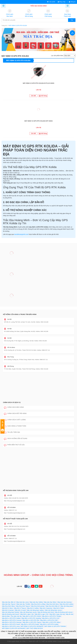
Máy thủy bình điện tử (53, 606)
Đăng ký (72, 2)
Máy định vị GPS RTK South (11, 624)
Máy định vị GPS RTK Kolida (49, 624)
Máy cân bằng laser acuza (28, 612)
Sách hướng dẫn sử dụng (16, 439)
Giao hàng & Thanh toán (15, 426)
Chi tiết (33, 96)
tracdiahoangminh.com (21, 234)
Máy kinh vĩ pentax (8, 610)
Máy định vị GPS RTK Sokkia (11, 618)
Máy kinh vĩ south (20, 610)
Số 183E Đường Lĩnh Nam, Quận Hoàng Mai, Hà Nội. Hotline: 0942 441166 (26, 330)
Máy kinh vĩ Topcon (20, 608)
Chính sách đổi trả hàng (15, 414)
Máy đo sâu (69, 614)
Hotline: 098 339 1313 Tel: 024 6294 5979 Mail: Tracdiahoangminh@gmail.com (16, 526)
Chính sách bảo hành (14, 407)
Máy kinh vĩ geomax (46, 608)
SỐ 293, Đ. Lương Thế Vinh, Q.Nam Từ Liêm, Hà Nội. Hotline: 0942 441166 (26, 321)
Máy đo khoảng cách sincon (64, 612)
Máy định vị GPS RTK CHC (51, 618)
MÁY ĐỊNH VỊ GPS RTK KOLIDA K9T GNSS (38, 121)
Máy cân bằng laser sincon (53, 610)
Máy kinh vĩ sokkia (33, 608)
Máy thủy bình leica (52, 604)
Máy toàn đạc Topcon (9, 604)
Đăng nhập (62, 2)
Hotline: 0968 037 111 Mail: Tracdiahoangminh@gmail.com (15, 510)
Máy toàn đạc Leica (23, 602)
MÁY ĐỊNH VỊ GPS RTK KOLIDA (18, 60)
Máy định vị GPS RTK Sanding (31, 618)
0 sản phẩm (52, 2)
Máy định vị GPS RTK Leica (11, 626)
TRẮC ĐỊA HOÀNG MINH (38, 6)
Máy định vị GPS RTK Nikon (51, 622)
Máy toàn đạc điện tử (9, 602)
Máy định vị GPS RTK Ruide (30, 624)
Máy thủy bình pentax (38, 606)
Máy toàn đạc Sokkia (36, 602)
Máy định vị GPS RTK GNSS (32, 616)
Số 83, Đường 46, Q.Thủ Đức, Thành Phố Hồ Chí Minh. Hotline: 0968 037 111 (27, 349)
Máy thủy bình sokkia (66, 604)
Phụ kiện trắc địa (16, 616)
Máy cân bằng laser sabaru (35, 610)
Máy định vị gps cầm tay (57, 614)
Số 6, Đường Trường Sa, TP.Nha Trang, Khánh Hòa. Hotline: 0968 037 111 (26, 358)
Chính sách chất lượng (15, 420)
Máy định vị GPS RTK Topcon (32, 622)
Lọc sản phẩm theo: (57, 56)
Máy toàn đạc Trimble (23, 604)
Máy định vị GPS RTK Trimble (51, 616)
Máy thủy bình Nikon (8, 606)
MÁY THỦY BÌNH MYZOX (35, 628)
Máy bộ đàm (6, 616)
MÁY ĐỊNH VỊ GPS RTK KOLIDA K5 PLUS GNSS (38, 83)
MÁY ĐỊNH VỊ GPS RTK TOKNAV (55, 626)
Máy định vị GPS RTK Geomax (12, 622)
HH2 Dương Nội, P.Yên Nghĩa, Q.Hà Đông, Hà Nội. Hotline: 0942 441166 (25, 339)
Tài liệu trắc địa (12, 432)
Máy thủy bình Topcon (23, 606)
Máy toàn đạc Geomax (64, 602)
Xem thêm (70, 60)
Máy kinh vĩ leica (59, 608)
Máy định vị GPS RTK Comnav (12, 620)
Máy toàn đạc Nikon (50, 602)
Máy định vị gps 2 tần (27, 614)
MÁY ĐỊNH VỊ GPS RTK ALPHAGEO (14, 628)
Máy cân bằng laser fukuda (10, 612)
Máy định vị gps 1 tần (42, 614)
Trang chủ (4, 26)
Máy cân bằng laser (67, 606)
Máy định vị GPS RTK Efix (31, 620)
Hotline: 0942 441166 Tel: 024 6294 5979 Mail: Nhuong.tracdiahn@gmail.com (16, 498)
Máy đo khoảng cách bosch (11, 614)
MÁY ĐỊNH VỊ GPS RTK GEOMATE (32, 626)
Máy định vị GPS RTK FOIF (49, 620)
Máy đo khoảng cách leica (46, 612)
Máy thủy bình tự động (38, 604)
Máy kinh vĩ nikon (7, 608)
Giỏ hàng (43, 96)
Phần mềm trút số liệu (14, 445)
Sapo (68, 641)
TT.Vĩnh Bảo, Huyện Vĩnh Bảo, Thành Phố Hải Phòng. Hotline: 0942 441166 (26, 368)
